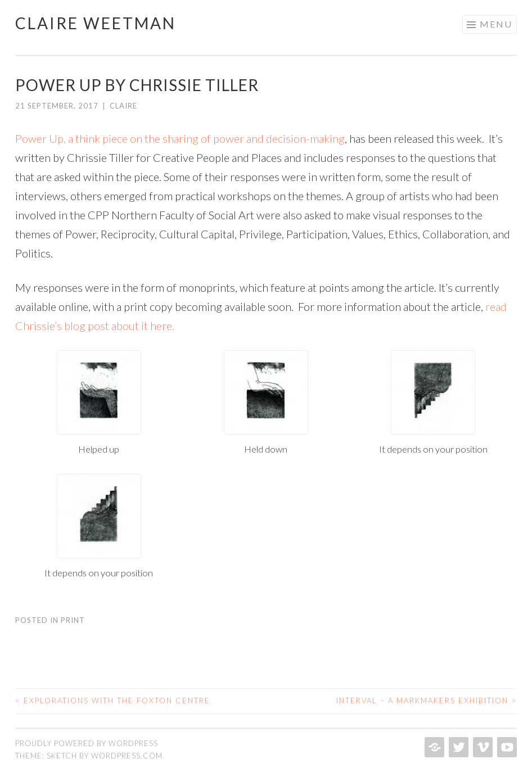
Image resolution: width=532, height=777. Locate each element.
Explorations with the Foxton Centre (113, 701)
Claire (123, 106)
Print (73, 620)
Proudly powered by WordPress (87, 743)
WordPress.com (127, 756)
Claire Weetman (96, 23)
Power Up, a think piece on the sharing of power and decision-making (180, 138)
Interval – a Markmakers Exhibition (427, 701)
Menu (496, 24)
